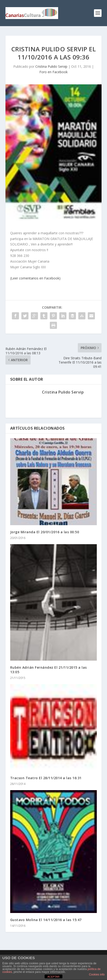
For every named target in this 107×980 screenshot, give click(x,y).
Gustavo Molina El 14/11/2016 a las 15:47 (46, 920)
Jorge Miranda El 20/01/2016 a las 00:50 (45, 532)
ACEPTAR (53, 977)
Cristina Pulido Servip (51, 66)
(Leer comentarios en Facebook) (35, 278)
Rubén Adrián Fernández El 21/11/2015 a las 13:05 (49, 670)
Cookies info (97, 975)
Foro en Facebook (53, 72)
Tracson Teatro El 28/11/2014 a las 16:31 (46, 778)
